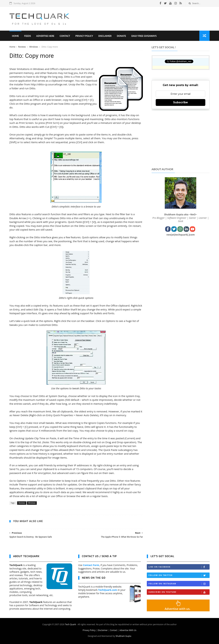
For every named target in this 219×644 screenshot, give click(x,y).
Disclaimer (105, 36)
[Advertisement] (147, 19)
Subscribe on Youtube (179, 592)
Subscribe (181, 102)
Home (15, 36)
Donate (121, 36)
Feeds (27, 36)
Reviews (22, 47)
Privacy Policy (84, 36)
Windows (34, 47)
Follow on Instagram (179, 584)
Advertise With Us (128, 630)
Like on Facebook (179, 567)
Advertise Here (45, 36)
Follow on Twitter (179, 575)
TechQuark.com (108, 590)
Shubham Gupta (123, 636)
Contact (65, 36)
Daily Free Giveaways (144, 36)
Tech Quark (70, 624)
